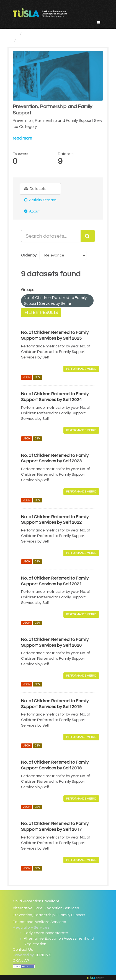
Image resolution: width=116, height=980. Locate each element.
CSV (37, 377)
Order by (29, 255)
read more (22, 138)
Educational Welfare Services (39, 922)
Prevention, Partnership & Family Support (49, 915)
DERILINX (43, 955)
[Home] (15, 34)
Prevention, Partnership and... (52, 40)
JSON (27, 377)
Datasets (35, 189)
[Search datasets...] (51, 236)
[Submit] (88, 236)
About (32, 211)
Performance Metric (81, 369)
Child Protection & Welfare (36, 901)
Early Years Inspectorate (46, 933)
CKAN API (21, 961)
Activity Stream (40, 200)
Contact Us (23, 950)
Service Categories (46, 34)
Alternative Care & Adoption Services (46, 908)
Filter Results (41, 313)
